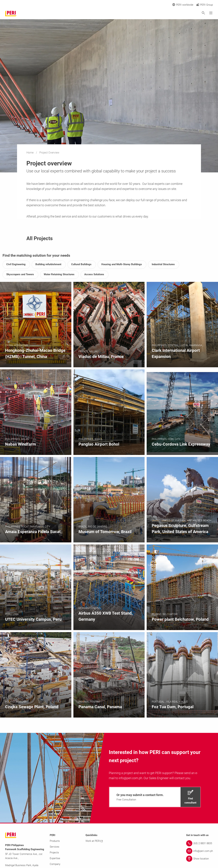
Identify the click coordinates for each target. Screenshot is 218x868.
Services (54, 847)
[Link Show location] (200, 859)
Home (30, 153)
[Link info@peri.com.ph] (200, 851)
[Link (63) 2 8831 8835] (200, 843)
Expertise (55, 858)
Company (55, 864)
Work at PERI (94, 841)
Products (55, 841)
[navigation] (155, 797)
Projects (54, 853)
